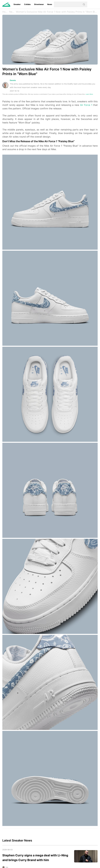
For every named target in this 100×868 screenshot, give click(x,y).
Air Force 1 (86, 105)
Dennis (13, 80)
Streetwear (39, 4)
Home (6, 12)
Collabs (27, 4)
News (50, 4)
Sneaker (17, 4)
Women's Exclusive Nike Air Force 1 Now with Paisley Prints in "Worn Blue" (57, 12)
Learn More (89, 94)
